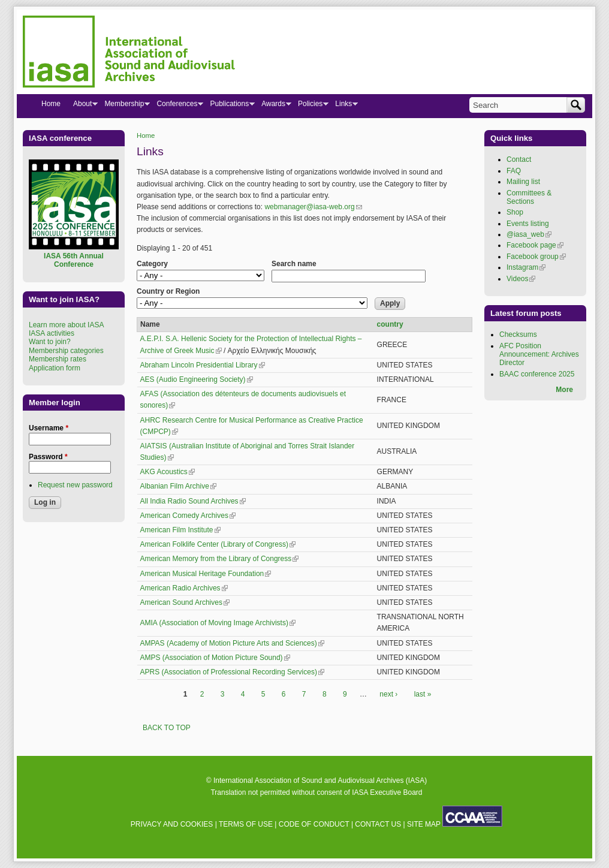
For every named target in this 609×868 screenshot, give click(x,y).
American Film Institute (180, 530)
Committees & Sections (529, 197)
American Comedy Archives (188, 516)
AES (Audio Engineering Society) (197, 379)
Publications (229, 106)
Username (49, 428)
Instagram (526, 267)
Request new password (75, 485)
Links (343, 106)
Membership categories (66, 351)
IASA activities (52, 333)
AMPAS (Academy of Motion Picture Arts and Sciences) (232, 643)
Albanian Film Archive (178, 486)
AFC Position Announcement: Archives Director (539, 355)
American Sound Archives (185, 602)
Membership (124, 106)
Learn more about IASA (66, 325)
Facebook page (535, 245)
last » (423, 694)
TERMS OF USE (246, 824)
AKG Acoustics (168, 472)
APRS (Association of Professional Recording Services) (232, 672)
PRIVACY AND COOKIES (172, 824)
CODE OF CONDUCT (314, 824)
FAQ (514, 171)
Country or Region (168, 291)
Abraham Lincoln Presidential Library (203, 365)
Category (152, 264)
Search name (294, 264)
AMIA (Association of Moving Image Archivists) (218, 623)
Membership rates (58, 359)
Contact (519, 159)
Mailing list (523, 182)
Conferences (177, 106)
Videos (521, 279)
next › (388, 694)
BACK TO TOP (167, 728)
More (564, 390)
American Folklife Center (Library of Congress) (218, 544)
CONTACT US (378, 824)
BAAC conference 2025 (537, 374)
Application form (55, 368)
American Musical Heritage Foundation (206, 574)
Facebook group (536, 257)
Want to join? (50, 342)
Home (146, 135)
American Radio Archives (184, 588)
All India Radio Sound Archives (193, 501)
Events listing (528, 224)
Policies (310, 106)
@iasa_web (529, 234)
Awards (273, 106)
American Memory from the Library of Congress (220, 559)
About (82, 106)
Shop (515, 212)
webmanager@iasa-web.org (313, 207)
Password (48, 457)
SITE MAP (424, 824)
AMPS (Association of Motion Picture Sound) (215, 658)
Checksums (518, 334)
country (390, 324)
